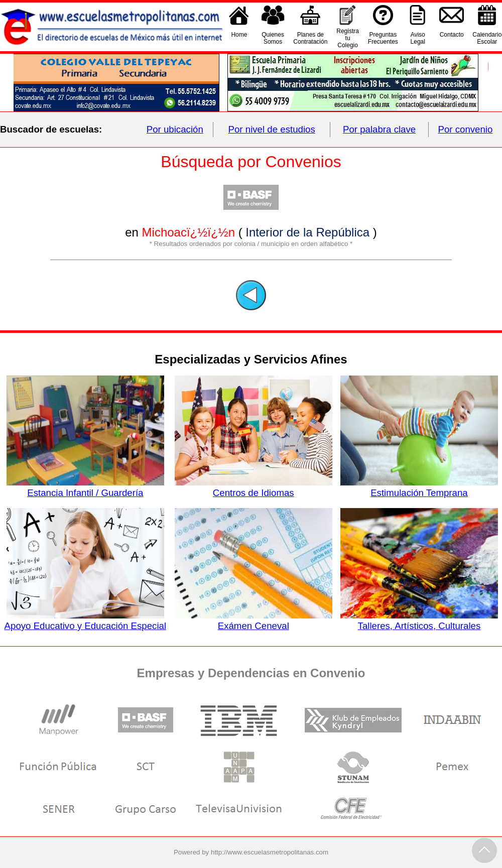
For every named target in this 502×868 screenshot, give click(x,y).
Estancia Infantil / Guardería (85, 487)
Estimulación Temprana (419, 487)
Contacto (452, 38)
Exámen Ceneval (254, 621)
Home (239, 38)
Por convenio (466, 129)
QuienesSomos (273, 38)
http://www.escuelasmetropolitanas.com (270, 852)
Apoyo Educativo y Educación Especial (86, 621)
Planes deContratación (310, 38)
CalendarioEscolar (487, 38)
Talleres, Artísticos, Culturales (419, 621)
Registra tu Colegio (348, 38)
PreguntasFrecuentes (383, 38)
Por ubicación (175, 129)
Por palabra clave (379, 129)
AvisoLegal (418, 38)
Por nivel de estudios (272, 129)
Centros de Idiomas (254, 487)
